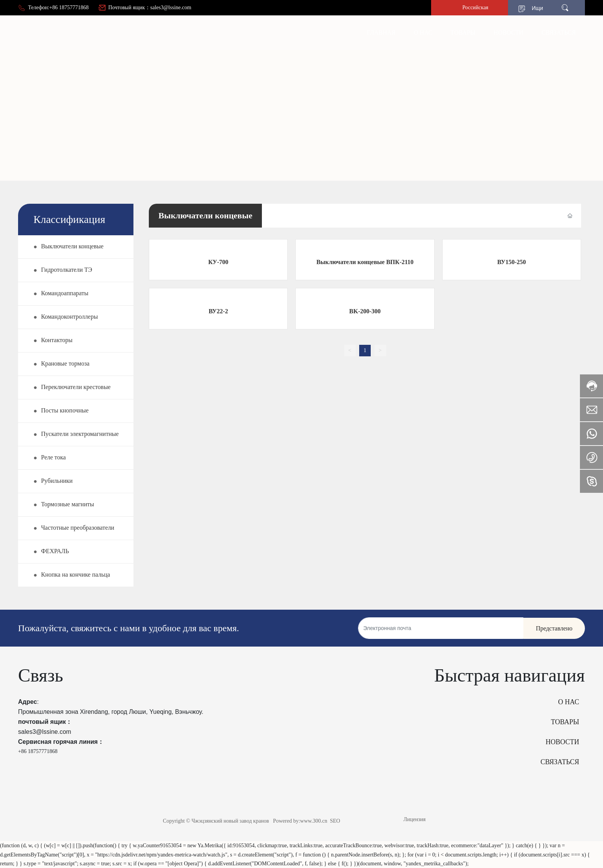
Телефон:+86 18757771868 (58, 7)
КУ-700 (218, 262)
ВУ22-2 (218, 311)
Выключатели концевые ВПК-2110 (365, 262)
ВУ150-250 (511, 262)
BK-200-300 (365, 311)
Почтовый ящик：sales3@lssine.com (150, 7)
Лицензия (415, 819)
